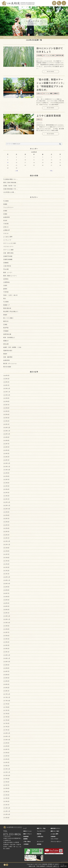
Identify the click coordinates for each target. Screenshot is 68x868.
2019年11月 (7, 619)
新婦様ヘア (7, 305)
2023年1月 (6, 499)
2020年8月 (6, 590)
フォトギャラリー (41, 831)
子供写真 (6, 292)
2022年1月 (6, 538)
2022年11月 (7, 505)
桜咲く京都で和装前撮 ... (11, 183)
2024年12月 (7, 428)
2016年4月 (6, 759)
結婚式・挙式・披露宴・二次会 (12, 347)
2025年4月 (6, 414)
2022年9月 (6, 512)
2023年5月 (6, 486)
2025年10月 (7, 395)
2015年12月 (7, 769)
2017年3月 (6, 723)
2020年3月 (6, 606)
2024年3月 (6, 454)
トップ (25, 828)
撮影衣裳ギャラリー (55, 828)
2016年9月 (6, 743)
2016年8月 (6, 746)
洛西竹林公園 (7, 334)
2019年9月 (6, 626)
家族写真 (39, 834)
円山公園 (6, 269)
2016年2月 (6, 766)
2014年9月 (6, 818)
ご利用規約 (26, 844)
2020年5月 (6, 600)
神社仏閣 (6, 344)
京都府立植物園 (8, 259)
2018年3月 (6, 684)
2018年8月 (6, 668)
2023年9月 (6, 473)
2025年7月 (6, 405)
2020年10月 (7, 584)
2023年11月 (7, 467)
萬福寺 (5, 354)
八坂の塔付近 (7, 266)
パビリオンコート (8, 246)
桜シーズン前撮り (8, 318)
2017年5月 (6, 717)
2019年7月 (6, 632)
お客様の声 (7, 230)
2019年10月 (7, 623)
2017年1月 (6, 730)
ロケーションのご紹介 (10, 243)
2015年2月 (6, 801)
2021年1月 (6, 574)
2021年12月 (7, 541)
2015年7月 (6, 785)
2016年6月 (6, 753)
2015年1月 (6, 805)
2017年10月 (7, 701)
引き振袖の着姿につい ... (11, 179)
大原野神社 (7, 282)
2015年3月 (6, 798)
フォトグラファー (8, 207)
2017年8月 (6, 707)
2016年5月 (6, 756)
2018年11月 (7, 658)
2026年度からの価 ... (9, 192)
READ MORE (49, 72)
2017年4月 (6, 720)
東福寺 (5, 315)
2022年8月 (6, 515)
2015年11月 (7, 772)
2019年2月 (6, 649)
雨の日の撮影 (7, 367)
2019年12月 (7, 616)
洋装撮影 (6, 331)
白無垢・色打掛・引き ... (11, 186)
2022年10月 (7, 509)
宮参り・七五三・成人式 (10, 295)
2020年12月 (7, 577)
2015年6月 (6, 788)
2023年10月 (7, 470)
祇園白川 (6, 341)
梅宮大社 (6, 321)
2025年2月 (6, 421)
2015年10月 (7, 775)
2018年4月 (6, 681)
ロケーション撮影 (8, 250)
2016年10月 (7, 740)
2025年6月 (6, 408)
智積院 (5, 204)
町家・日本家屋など (9, 337)
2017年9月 (6, 704)
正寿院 (5, 325)
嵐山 (5, 298)
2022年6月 (6, 522)
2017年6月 (6, 714)
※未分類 (6, 224)
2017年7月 (6, 710)
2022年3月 (6, 532)
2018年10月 (7, 662)
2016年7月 (6, 749)
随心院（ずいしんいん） (10, 363)
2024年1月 (6, 460)
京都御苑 (6, 263)
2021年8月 (6, 551)
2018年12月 (7, 655)
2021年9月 (6, 548)
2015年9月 (6, 779)
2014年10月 (7, 814)
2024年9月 (6, 437)
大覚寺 (5, 286)
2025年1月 (6, 424)
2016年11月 (7, 736)
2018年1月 (6, 691)
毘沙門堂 (6, 328)
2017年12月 (7, 694)
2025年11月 (7, 392)
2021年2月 (6, 571)
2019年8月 (6, 629)
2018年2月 (6, 688)
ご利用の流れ (40, 837)
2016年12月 (7, 733)
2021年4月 (6, 564)
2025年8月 (6, 401)
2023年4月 (6, 489)
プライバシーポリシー (56, 842)
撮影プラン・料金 (41, 828)
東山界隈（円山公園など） (11, 311)
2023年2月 (6, 496)
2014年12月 (7, 808)
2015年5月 (6, 792)
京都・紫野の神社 (8, 253)
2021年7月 (6, 554)
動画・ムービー (8, 272)
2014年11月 (7, 811)
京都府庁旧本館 (8, 256)
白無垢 (5, 211)
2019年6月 (6, 636)
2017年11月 (7, 697)
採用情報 (39, 844)
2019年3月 (6, 645)
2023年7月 (6, 480)
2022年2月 (6, 535)
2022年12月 (7, 502)
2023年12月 (7, 463)
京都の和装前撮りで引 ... (11, 189)
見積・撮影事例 (8, 357)
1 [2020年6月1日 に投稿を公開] (8, 157)
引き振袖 (6, 201)
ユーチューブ (7, 240)
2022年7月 (6, 519)
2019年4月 (6, 642)
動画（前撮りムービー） (10, 276)
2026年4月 (6, 375)
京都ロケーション (27, 831)
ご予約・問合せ (27, 842)
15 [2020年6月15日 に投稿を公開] (8, 163)
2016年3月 (6, 762)
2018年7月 (6, 671)
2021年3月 (6, 567)
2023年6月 (6, 483)
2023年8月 (6, 476)
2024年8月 (6, 440)
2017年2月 (6, 727)
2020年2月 (6, 610)
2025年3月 (6, 418)
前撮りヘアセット (27, 834)
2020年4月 (6, 603)
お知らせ (6, 227)
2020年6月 (6, 597)
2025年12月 (7, 388)
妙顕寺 (5, 289)
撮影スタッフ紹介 (55, 831)
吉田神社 (6, 279)
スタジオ (6, 233)
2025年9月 (6, 398)
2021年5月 (6, 561)
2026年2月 (6, 382)
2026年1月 (6, 385)
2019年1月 (6, 652)
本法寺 (5, 220)
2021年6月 (6, 558)
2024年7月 (6, 444)
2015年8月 (6, 782)
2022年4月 (6, 528)
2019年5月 (6, 639)
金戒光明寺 (7, 217)
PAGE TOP (64, 866)
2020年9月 (6, 587)
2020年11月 (7, 580)
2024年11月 (7, 431)
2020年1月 (6, 613)
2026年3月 (6, 379)
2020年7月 (6, 593)
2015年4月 (6, 795)
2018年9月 (6, 665)
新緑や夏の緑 (7, 308)
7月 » (51, 171)
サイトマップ (40, 842)
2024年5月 (6, 447)
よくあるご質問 (8, 237)
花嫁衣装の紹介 (8, 351)
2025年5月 (6, 411)
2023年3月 (6, 493)
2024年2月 (6, 457)
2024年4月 (6, 450)
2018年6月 (6, 675)
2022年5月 (6, 525)
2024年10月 (7, 434)
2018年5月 (6, 678)
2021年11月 (7, 545)
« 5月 (16, 171)
